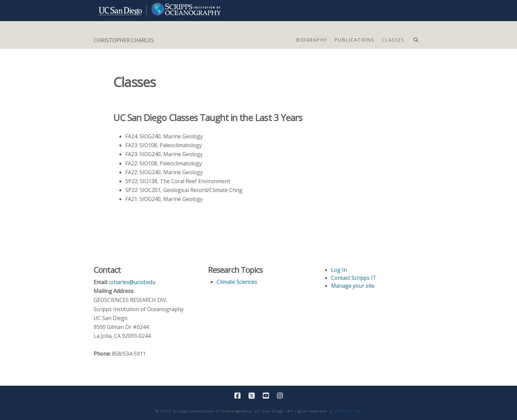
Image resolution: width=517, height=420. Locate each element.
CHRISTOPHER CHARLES (124, 40)
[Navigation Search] (416, 38)
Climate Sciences (237, 282)
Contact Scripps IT (354, 278)
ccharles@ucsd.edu (132, 282)
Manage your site (353, 286)
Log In (339, 270)
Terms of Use (348, 411)
